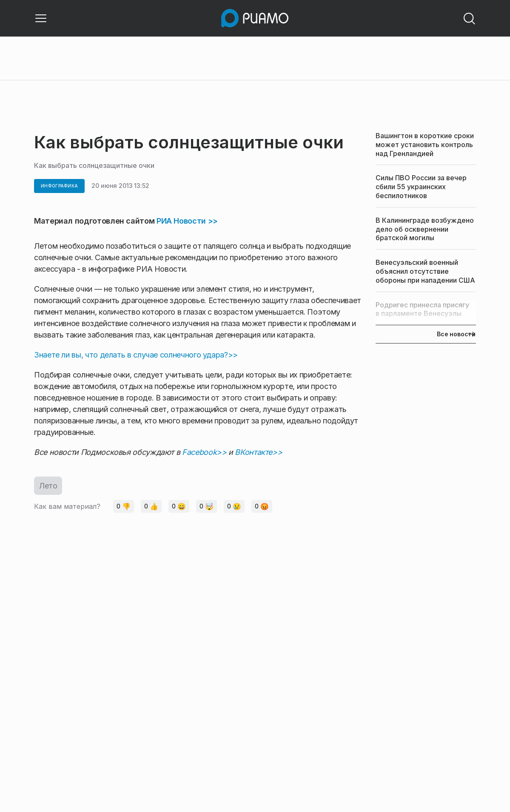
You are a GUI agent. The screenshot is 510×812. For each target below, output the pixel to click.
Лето (48, 486)
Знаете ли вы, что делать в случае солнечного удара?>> (136, 355)
